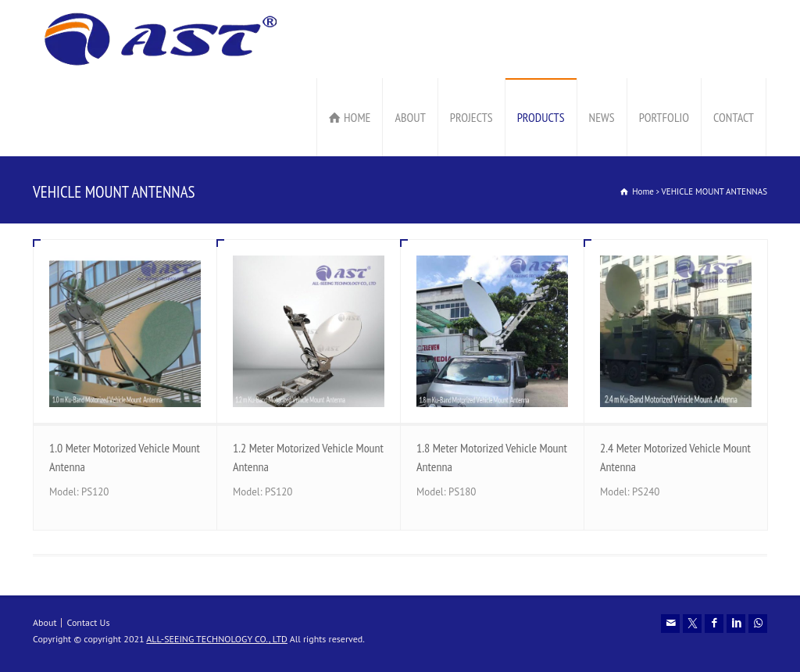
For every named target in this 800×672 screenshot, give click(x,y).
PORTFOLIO (664, 117)
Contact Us (88, 622)
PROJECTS (471, 117)
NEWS (602, 117)
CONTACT (734, 117)
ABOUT (410, 117)
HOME (357, 117)
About (45, 622)
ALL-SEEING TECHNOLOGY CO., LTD (217, 639)
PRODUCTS (541, 117)
